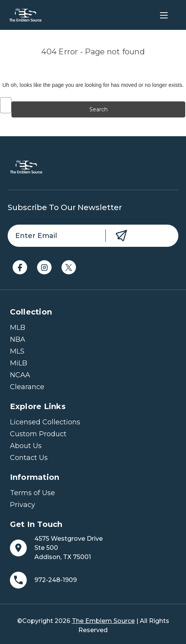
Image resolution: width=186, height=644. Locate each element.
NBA (18, 339)
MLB (18, 328)
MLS (17, 351)
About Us (26, 446)
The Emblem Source (103, 621)
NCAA (20, 375)
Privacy (23, 505)
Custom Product (38, 434)
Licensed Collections (45, 422)
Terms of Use (32, 493)
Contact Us (29, 458)
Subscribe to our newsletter (65, 207)
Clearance (27, 387)
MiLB (19, 363)
